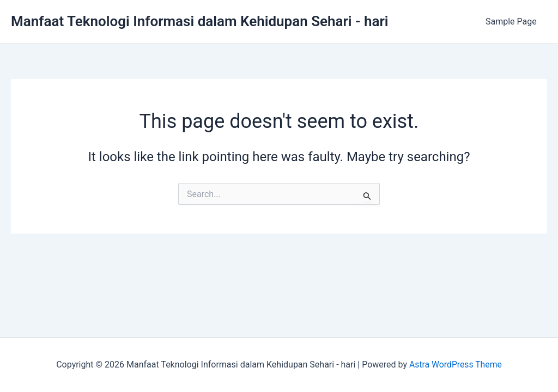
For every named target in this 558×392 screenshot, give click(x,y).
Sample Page (513, 22)
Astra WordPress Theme (456, 365)
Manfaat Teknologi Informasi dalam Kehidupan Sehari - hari (200, 21)
